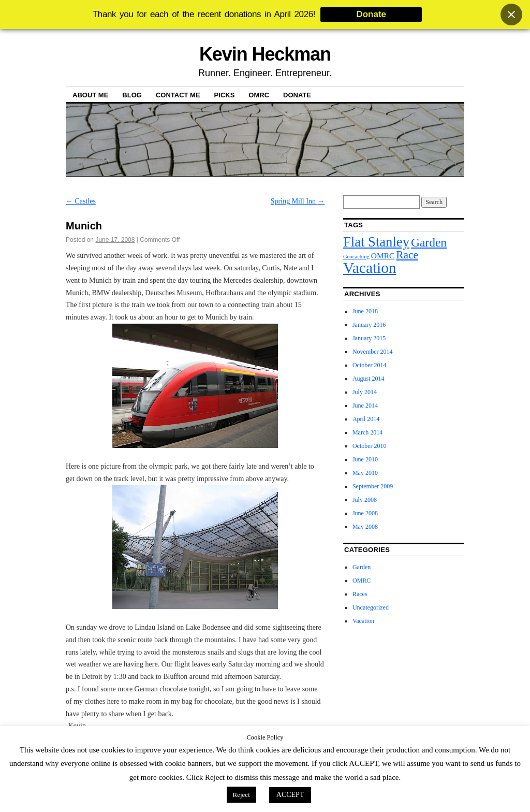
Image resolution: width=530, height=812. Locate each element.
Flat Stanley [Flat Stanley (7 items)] (376, 242)
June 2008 (365, 513)
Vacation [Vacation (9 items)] (370, 268)
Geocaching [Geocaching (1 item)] (356, 257)
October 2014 (370, 365)
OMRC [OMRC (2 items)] (383, 256)
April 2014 (366, 419)
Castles (81, 201)
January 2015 (369, 338)
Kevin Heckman (265, 54)
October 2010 (370, 446)
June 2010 (365, 459)
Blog (132, 95)
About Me (90, 95)
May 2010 (365, 473)
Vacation (363, 621)
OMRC (259, 95)
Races (360, 594)
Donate (297, 95)
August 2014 (369, 379)
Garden (362, 567)
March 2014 (367, 432)
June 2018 (365, 311)
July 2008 (365, 500)
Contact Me (178, 95)
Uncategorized (371, 607)
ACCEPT (290, 795)
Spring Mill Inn (298, 201)
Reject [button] (241, 795)
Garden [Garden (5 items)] (429, 242)
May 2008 (365, 527)
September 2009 (373, 486)
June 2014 (365, 405)
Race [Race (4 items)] (407, 255)
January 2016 (369, 325)
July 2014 (365, 392)
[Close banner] (511, 15)
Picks (225, 95)
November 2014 (373, 352)
